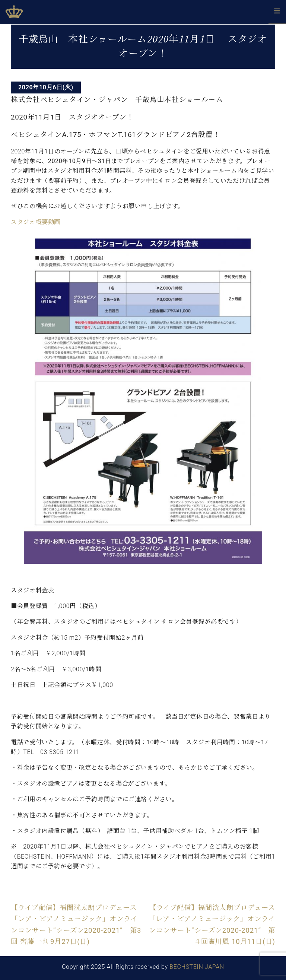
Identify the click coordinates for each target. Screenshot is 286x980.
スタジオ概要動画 (36, 222)
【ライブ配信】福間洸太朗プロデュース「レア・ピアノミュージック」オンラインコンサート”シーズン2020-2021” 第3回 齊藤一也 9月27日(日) (76, 925)
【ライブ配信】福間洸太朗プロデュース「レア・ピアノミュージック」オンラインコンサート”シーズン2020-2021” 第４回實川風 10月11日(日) (212, 925)
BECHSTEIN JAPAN (197, 967)
